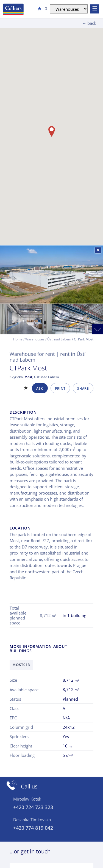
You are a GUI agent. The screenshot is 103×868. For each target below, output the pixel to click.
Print (60, 388)
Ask (40, 388)
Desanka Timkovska (32, 820)
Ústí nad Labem (59, 339)
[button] (52, 131)
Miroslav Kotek (27, 799)
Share (83, 388)
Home (18, 339)
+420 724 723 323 (33, 807)
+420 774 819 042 (33, 828)
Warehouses (35, 339)
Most (28, 377)
